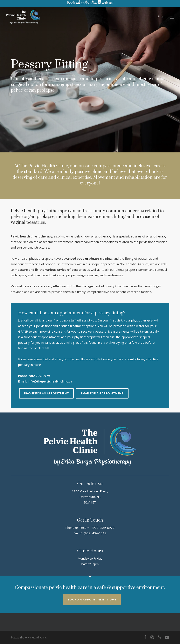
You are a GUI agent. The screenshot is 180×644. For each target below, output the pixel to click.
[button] (166, 16)
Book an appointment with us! (90, 3)
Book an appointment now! (92, 600)
